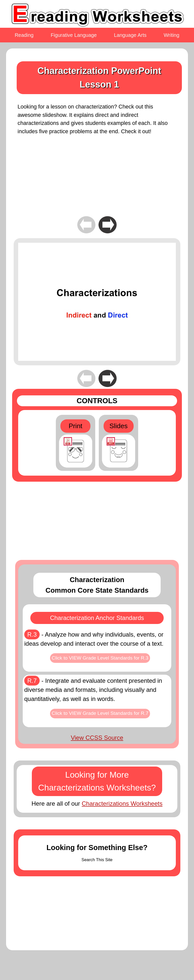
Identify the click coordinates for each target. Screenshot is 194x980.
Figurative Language (74, 35)
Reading (24, 35)
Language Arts (130, 35)
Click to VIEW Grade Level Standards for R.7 (100, 713)
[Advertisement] (97, 180)
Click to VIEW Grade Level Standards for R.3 (100, 658)
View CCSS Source (97, 738)
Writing (172, 35)
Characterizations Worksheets (122, 804)
